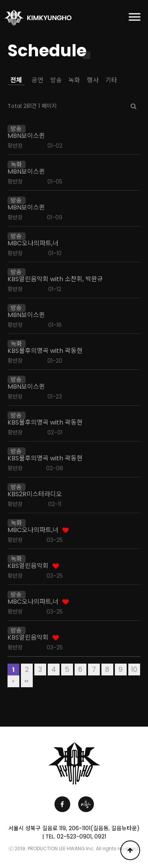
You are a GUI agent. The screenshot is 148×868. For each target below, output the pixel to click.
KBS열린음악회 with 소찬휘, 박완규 (55, 279)
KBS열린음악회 (28, 566)
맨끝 (27, 681)
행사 (93, 80)
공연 (37, 80)
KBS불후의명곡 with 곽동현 (45, 351)
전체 (16, 80)
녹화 (74, 80)
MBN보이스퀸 (26, 136)
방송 (56, 80)
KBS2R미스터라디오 (35, 494)
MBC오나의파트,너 (33, 243)
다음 (13, 681)
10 (134, 670)
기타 (111, 80)
